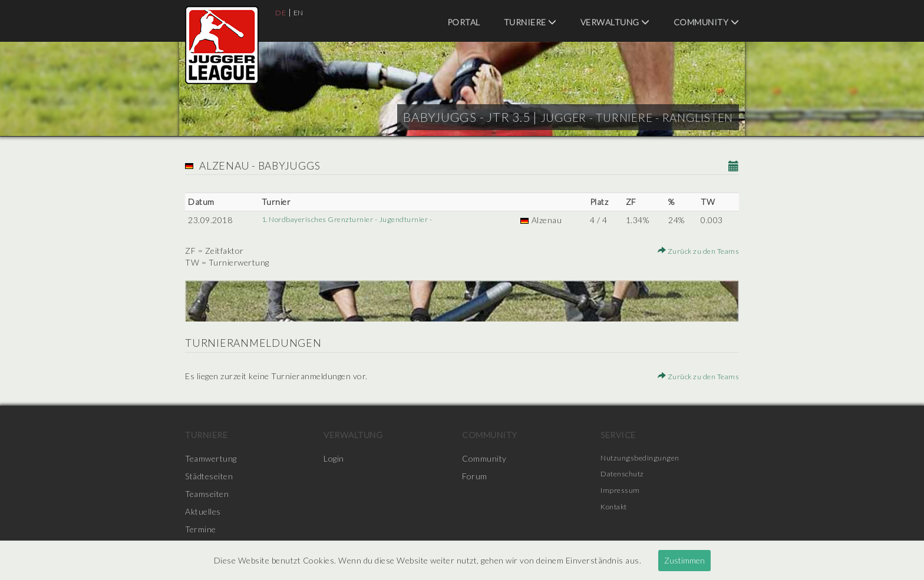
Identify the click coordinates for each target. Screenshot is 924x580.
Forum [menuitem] (475, 476)
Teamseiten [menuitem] (207, 494)
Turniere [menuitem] (530, 22)
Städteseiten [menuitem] (209, 476)
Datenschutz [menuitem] (625, 476)
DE (281, 12)
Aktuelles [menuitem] (203, 511)
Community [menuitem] (707, 22)
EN (300, 12)
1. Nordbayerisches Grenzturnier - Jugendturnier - (354, 220)
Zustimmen (684, 560)
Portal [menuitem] (464, 22)
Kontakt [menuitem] (616, 511)
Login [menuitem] (334, 458)
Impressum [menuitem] (622, 494)
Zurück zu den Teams (694, 251)
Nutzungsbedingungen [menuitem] (643, 458)
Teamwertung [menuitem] (211, 458)
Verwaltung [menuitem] (615, 22)
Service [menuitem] (618, 435)
